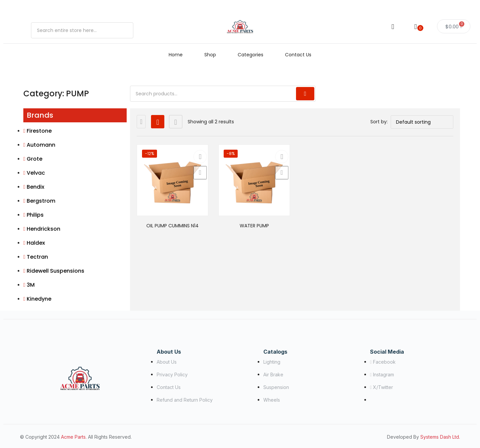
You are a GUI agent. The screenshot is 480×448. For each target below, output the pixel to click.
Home (176, 55)
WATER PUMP (254, 226)
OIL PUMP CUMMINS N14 (172, 226)
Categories (250, 55)
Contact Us (298, 55)
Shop (210, 55)
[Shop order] (422, 122)
